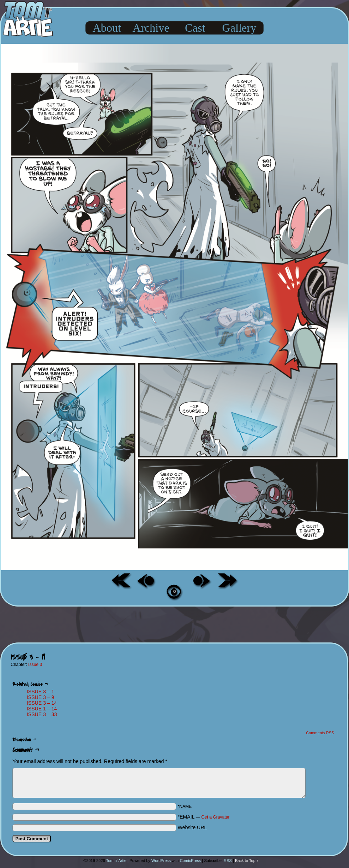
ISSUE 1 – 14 (42, 709)
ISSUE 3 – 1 (40, 692)
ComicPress (190, 861)
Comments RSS (320, 733)
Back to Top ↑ (247, 861)
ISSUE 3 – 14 (42, 703)
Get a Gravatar (215, 817)
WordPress (161, 861)
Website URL (192, 827)
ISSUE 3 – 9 (40, 697)
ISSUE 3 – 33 (42, 714)
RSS (228, 861)
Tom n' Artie (116, 861)
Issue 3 (35, 665)
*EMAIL (204, 817)
